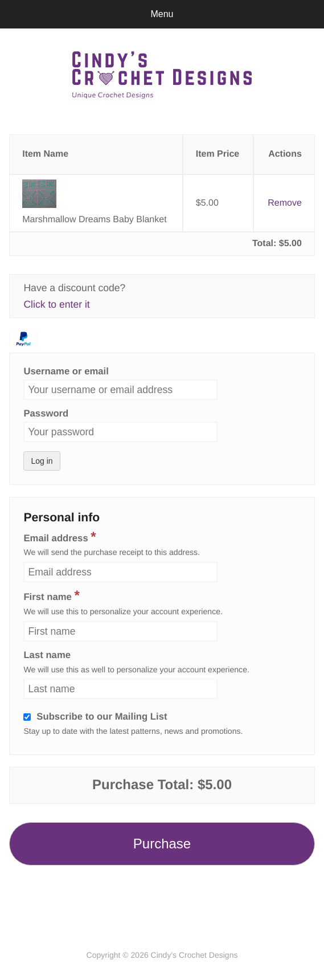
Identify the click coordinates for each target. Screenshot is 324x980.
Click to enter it (56, 304)
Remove (285, 203)
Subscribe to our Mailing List (102, 716)
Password (46, 414)
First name (51, 597)
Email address (60, 536)
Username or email (66, 372)
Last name (47, 656)
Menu (162, 14)
